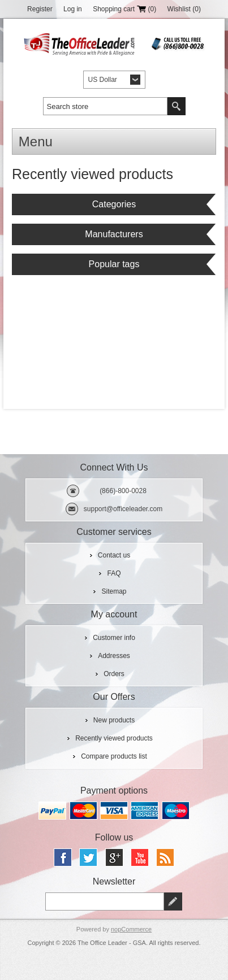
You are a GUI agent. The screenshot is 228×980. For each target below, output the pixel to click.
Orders (114, 674)
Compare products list (114, 756)
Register (40, 9)
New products (114, 720)
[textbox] (105, 106)
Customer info (114, 638)
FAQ (114, 573)
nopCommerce (131, 929)
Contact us (114, 555)
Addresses (114, 656)
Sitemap (114, 591)
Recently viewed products (114, 738)
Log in (73, 9)
